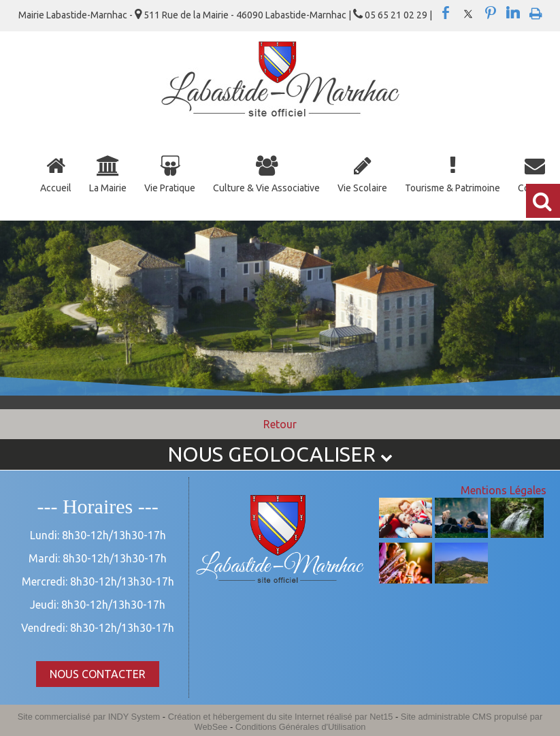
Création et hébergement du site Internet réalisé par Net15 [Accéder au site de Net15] (281, 717)
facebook (446, 13)
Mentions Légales (504, 490)
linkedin (513, 13)
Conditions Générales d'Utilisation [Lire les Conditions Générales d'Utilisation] (301, 727)
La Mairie (108, 188)
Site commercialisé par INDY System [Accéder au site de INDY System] (89, 717)
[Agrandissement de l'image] (406, 534)
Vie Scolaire (362, 188)
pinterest (491, 13)
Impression (536, 11)
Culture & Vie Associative (266, 188)
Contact (534, 188)
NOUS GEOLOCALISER (280, 454)
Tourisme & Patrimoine (452, 188)
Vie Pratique (170, 188)
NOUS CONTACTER (98, 674)
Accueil (56, 188)
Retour (280, 424)
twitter (468, 13)
